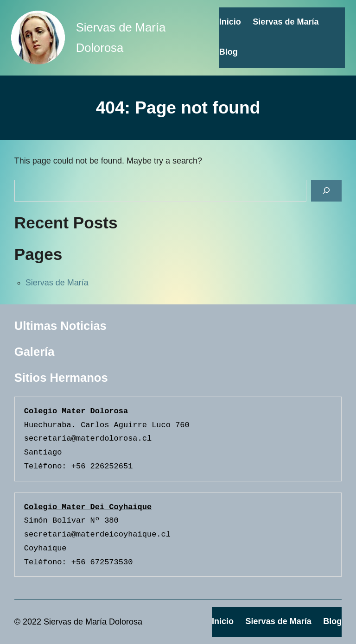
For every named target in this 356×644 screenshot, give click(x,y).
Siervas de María (57, 283)
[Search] (326, 191)
